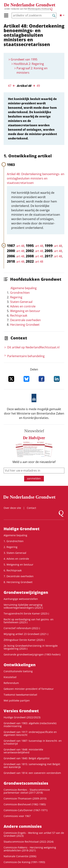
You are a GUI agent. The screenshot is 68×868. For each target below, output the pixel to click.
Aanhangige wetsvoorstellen (21, 599)
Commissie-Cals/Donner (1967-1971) (26, 810)
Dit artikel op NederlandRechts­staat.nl (33, 347)
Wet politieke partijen (17, 700)
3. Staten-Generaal (15, 553)
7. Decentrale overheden (19, 576)
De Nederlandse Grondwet (30, 5)
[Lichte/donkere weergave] (62, 15)
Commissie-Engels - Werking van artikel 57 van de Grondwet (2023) (34, 834)
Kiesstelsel (10, 677)
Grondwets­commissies (26, 783)
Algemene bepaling (24, 288)
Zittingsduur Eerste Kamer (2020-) (24, 640)
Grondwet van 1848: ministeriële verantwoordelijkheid (23, 751)
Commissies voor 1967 (17, 816)
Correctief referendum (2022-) (22, 628)
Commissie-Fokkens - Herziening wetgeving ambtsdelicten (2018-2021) (30, 849)
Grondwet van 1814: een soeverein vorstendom (32, 773)
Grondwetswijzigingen (26, 592)
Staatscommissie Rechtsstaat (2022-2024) (29, 842)
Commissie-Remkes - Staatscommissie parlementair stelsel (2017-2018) (27, 791)
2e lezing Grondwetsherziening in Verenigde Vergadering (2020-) (31, 647)
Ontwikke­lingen (20, 665)
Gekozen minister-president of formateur (29, 689)
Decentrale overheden (25, 320)
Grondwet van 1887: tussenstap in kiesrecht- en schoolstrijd (33, 742)
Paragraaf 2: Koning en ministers (32, 70)
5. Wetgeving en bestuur (18, 565)
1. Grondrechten (14, 541)
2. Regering (11, 547)
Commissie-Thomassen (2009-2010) (25, 798)
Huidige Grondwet (22, 529)
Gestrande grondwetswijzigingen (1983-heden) (32, 654)
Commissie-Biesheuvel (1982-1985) (25, 804)
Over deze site (12, 508)
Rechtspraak (19, 315)
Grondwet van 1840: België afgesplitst (27, 758)
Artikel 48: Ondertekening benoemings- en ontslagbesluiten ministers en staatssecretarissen (36, 178)
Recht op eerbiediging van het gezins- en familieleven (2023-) (29, 621)
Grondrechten (20, 293)
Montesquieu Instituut (39, 9)
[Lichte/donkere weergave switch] (62, 15)
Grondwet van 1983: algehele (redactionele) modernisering (30, 725)
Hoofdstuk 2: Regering (29, 64)
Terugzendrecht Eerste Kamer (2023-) (26, 613)
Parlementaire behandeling (26, 356)
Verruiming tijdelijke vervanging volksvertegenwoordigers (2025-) (23, 606)
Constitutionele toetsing (18, 671)
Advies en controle (23, 306)
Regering (16, 297)
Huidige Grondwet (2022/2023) (22, 717)
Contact (31, 508)
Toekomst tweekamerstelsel (20, 695)
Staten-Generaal (21, 302)
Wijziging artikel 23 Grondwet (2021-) (26, 634)
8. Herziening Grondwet (18, 582)
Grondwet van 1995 (24, 59)
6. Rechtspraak (13, 570)
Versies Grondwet (21, 711)
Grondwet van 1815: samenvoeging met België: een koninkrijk (32, 766)
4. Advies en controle (16, 559)
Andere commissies (23, 826)
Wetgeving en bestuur (25, 311)
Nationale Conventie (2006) (20, 856)
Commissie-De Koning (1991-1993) (24, 862)
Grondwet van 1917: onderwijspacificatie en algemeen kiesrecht (30, 733)
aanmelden (34, 478)
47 (10, 86)
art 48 (20, 246)
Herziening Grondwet (25, 325)
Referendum (11, 683)
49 (38, 86)
